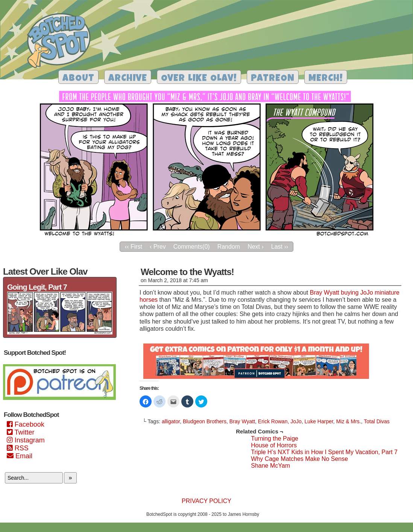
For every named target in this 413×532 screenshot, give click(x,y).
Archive (128, 79)
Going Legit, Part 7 (37, 287)
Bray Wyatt (242, 421)
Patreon (273, 79)
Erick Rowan (273, 421)
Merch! (326, 79)
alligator (171, 421)
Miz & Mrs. (349, 421)
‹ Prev (158, 247)
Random (229, 247)
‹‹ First (134, 247)
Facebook (26, 424)
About (78, 79)
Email (20, 456)
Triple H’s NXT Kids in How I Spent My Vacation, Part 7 (324, 452)
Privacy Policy (206, 501)
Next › (256, 247)
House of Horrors (274, 445)
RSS (18, 448)
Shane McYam (270, 466)
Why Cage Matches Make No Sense (299, 459)
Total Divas (377, 421)
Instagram (26, 440)
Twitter (20, 432)
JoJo (296, 421)
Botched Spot (61, 42)
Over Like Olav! (199, 79)
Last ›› (280, 247)
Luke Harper (319, 421)
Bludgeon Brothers (205, 421)
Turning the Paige (275, 439)
